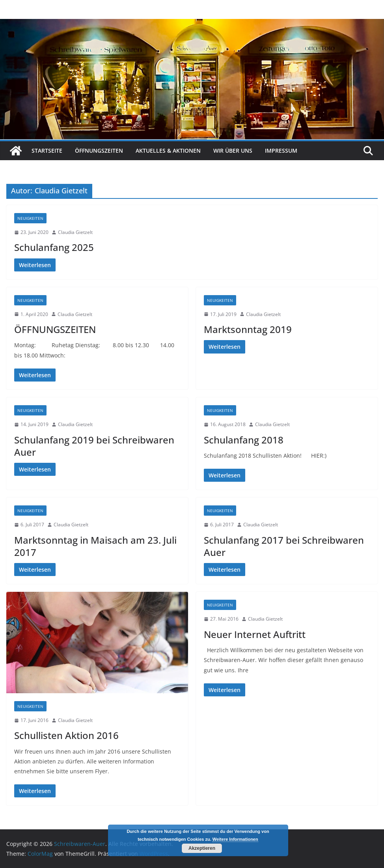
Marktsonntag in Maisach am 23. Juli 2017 (95, 546)
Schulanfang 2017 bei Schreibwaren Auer (284, 546)
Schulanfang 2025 (54, 247)
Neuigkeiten (30, 218)
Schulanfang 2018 (244, 440)
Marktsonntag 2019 (248, 329)
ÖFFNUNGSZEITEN (55, 329)
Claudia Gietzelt (75, 232)
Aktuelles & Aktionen (168, 151)
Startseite (47, 151)
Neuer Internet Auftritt (255, 634)
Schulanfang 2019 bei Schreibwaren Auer (94, 446)
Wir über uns (233, 151)
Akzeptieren (202, 848)
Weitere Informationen (235, 839)
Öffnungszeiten (99, 151)
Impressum (281, 151)
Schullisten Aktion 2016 (66, 735)
